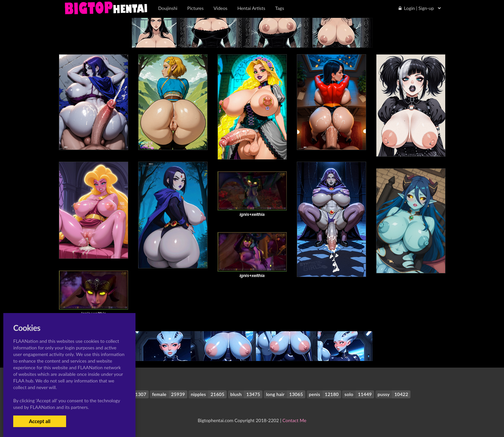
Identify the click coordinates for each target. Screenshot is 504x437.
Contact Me (294, 420)
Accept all (39, 421)
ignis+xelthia (252, 214)
